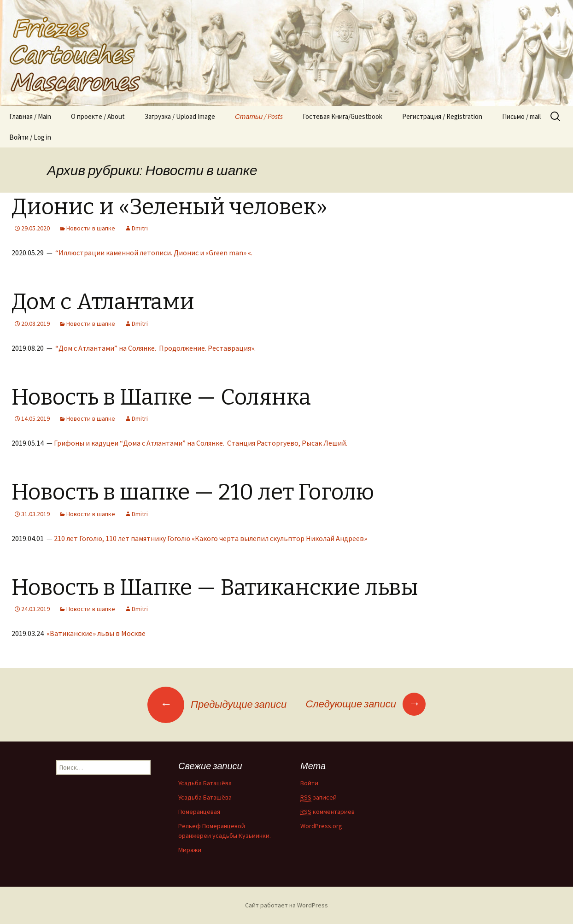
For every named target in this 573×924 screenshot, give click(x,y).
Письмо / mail (521, 116)
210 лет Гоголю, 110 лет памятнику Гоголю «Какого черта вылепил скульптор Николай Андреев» (211, 538)
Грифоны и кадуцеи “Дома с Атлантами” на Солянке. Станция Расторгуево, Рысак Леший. (201, 443)
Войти (309, 783)
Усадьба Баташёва (205, 783)
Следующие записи (365, 704)
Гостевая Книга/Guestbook (342, 116)
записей (319, 797)
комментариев (327, 812)
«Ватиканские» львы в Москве (97, 633)
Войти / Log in (30, 137)
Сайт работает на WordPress (286, 905)
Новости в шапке (91, 228)
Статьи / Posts (259, 116)
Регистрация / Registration (442, 116)
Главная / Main (30, 116)
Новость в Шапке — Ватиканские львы (215, 588)
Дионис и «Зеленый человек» (170, 207)
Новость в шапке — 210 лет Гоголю (193, 492)
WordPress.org (321, 826)
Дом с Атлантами (103, 302)
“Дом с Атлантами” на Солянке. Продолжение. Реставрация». (155, 348)
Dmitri (140, 228)
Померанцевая (199, 812)
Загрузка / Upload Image (180, 116)
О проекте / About (98, 116)
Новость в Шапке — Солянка (161, 397)
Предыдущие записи (217, 704)
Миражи (190, 850)
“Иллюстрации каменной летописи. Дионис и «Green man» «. (154, 253)
